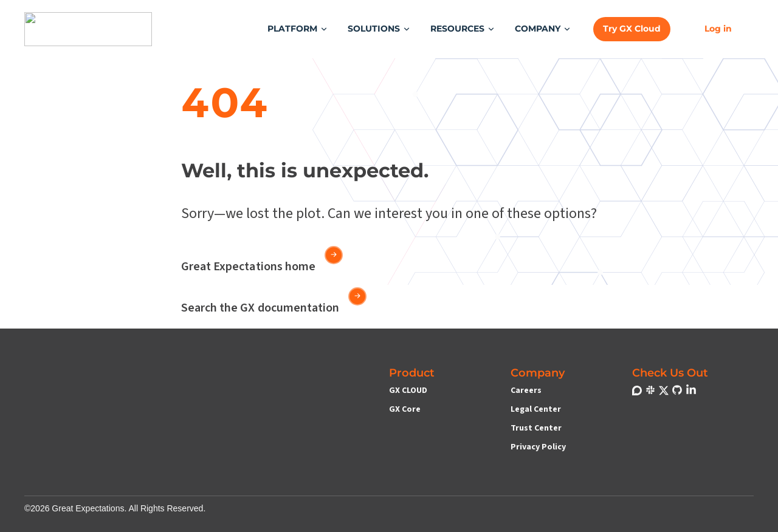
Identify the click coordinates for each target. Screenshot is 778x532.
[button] (298, 29)
